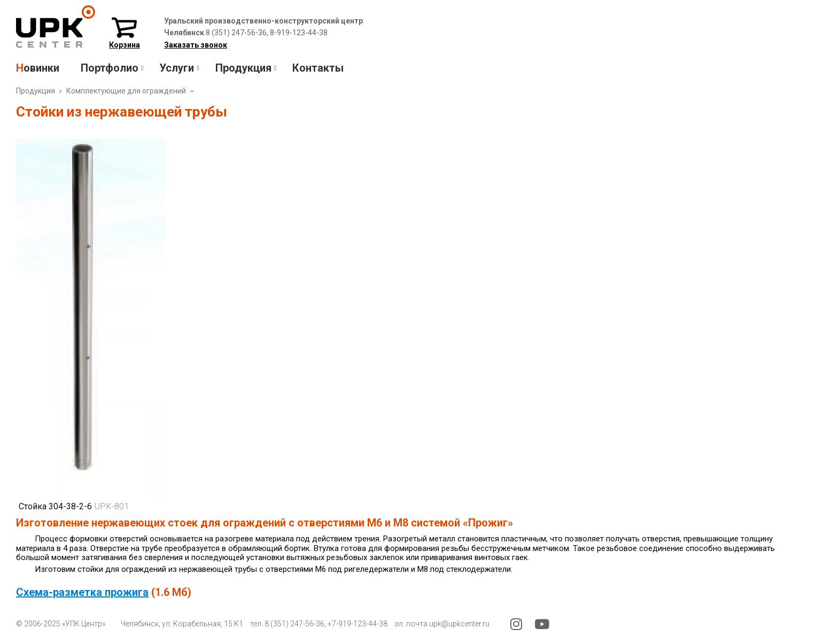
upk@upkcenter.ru (459, 624)
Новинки (38, 68)
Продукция (36, 91)
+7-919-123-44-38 (357, 624)
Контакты (318, 68)
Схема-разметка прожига (82, 592)
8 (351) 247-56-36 (294, 624)
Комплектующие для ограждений (126, 91)
